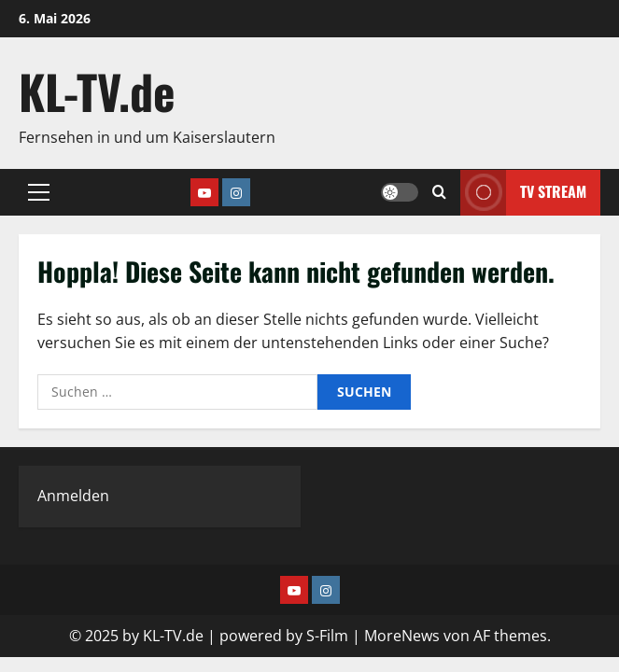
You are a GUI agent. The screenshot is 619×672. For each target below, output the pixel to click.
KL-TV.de (97, 91)
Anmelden (73, 496)
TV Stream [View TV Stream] (523, 192)
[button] (39, 192)
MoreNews (402, 636)
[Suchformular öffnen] (439, 192)
